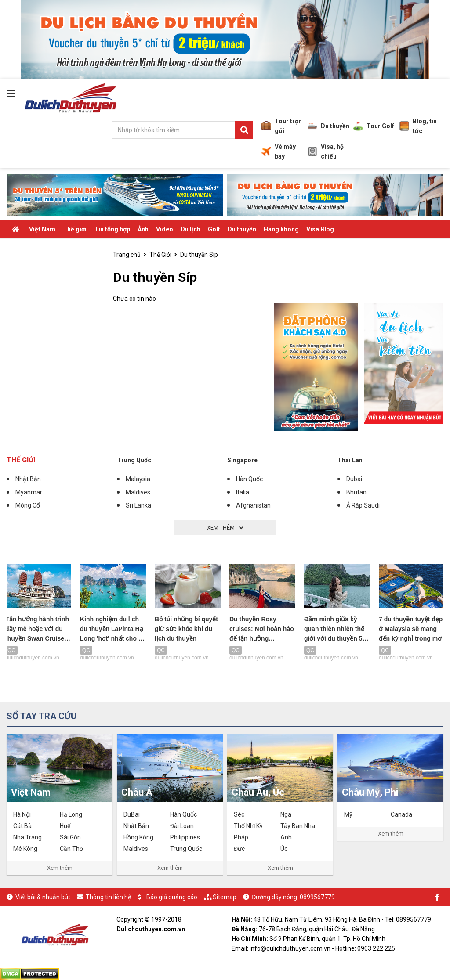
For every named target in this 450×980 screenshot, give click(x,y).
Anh (286, 837)
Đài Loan (182, 826)
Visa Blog (320, 229)
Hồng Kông (138, 837)
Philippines (185, 837)
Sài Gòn (70, 837)
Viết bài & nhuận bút (43, 897)
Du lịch (191, 229)
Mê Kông (25, 849)
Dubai (354, 479)
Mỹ (348, 814)
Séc (239, 814)
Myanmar (29, 492)
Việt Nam (42, 229)
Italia (243, 492)
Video (165, 229)
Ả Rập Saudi (363, 505)
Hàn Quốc (249, 479)
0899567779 (317, 897)
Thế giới (75, 229)
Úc (284, 849)
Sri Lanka (138, 505)
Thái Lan (350, 460)
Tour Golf (374, 126)
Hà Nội (22, 814)
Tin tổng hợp (112, 229)
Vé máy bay (279, 151)
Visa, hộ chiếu (326, 151)
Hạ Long (71, 814)
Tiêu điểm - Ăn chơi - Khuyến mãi (57, 247)
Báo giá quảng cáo (172, 897)
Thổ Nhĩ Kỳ (248, 826)
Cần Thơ (71, 849)
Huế (65, 826)
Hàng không (281, 229)
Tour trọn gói (282, 126)
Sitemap (225, 897)
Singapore (242, 460)
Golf (214, 229)
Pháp (241, 837)
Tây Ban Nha (298, 826)
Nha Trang (27, 837)
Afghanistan (253, 505)
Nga (286, 814)
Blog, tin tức (418, 126)
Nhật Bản (28, 479)
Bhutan (356, 492)
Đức (239, 849)
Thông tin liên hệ (108, 897)
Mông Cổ (28, 505)
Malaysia (138, 479)
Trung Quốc (134, 460)
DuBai (132, 814)
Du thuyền (328, 126)
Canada (401, 814)
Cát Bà (22, 826)
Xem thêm (60, 868)
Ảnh (143, 229)
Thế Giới (21, 460)
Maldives (138, 492)
